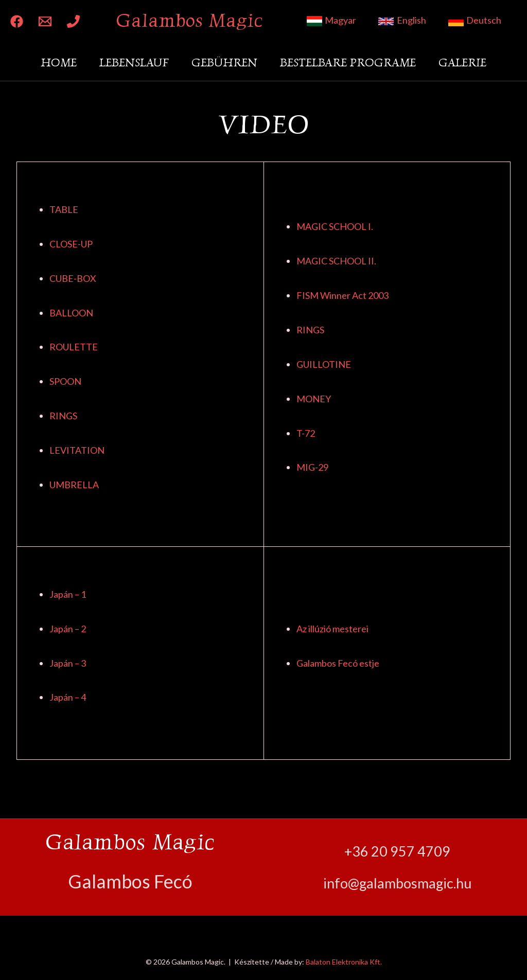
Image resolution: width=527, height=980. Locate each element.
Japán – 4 (68, 697)
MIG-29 (312, 467)
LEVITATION (77, 450)
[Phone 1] (73, 21)
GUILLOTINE (324, 364)
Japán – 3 (68, 663)
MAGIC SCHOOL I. (335, 226)
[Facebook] (17, 21)
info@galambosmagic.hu (397, 883)
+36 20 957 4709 (397, 851)
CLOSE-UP (71, 244)
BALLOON (71, 313)
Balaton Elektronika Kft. (344, 962)
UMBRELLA (74, 485)
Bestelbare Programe (348, 63)
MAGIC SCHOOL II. (336, 261)
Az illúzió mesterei (332, 629)
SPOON (65, 381)
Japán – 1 (68, 594)
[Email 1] (45, 21)
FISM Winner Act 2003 (342, 295)
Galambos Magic (189, 20)
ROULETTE (74, 347)
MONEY (314, 399)
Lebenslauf (134, 63)
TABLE (64, 209)
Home (59, 63)
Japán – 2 (68, 629)
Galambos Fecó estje (338, 663)
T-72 (306, 433)
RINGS (63, 416)
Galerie (462, 63)
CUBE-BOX (73, 278)
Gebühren (224, 63)
